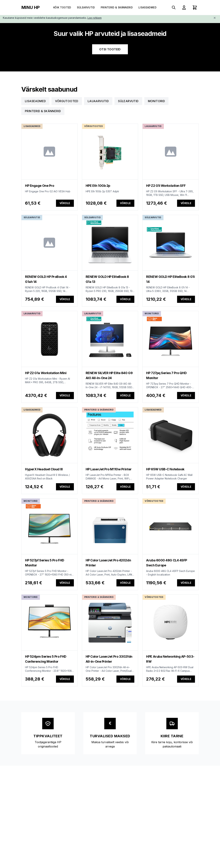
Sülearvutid (86, 7)
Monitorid (157, 101)
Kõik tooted (62, 7)
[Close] (215, 18)
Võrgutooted (67, 101)
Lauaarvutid (98, 101)
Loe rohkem (95, 18)
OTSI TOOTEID (110, 49)
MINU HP (30, 7)
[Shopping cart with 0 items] (195, 7)
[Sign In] (184, 7)
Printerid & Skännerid (117, 7)
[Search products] (174, 7)
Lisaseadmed (147, 7)
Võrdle (65, 203)
